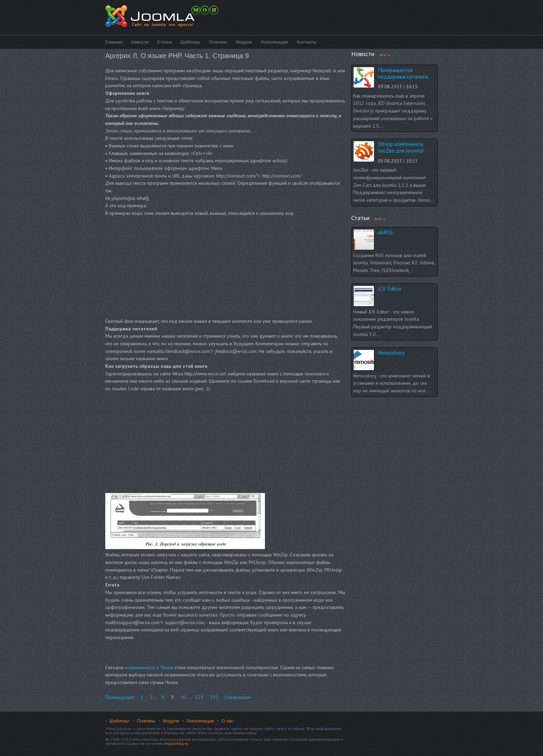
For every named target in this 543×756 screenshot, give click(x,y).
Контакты (306, 42)
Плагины (218, 42)
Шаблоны (190, 42)
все (383, 54)
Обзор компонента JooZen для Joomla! (401, 147)
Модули (244, 42)
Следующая (237, 697)
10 (183, 697)
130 (214, 697)
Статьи (164, 42)
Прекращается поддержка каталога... (405, 73)
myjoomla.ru (176, 743)
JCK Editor (390, 289)
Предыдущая (120, 697)
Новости (140, 42)
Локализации (274, 42)
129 (199, 697)
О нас (228, 721)
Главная (114, 42)
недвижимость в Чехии (149, 667)
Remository (391, 353)
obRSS (385, 232)
